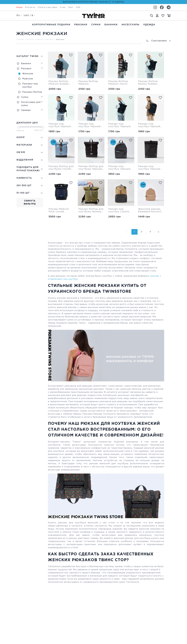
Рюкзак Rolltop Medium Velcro (118, 83)
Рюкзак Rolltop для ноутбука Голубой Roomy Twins (61, 168)
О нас (63, 7)
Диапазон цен (27, 123)
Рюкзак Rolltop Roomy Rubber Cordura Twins (148, 83)
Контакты (30, 7)
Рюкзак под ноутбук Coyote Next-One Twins (119, 211)
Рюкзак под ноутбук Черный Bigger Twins (119, 168)
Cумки (96, 25)
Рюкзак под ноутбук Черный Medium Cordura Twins (60, 125)
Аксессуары (130, 25)
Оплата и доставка (48, 7)
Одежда (149, 25)
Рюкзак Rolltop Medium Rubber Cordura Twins (59, 83)
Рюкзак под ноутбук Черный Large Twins (149, 125)
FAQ (78, 7)
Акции (19, 7)
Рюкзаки (81, 25)
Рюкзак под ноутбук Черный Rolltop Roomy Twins (119, 125)
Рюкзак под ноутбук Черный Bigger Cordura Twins (89, 125)
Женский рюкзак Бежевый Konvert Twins (150, 211)
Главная (20, 39)
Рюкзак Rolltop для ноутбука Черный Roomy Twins (91, 168)
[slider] (19, 127)
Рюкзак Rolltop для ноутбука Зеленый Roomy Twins (91, 211)
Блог (71, 7)
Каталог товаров (35, 39)
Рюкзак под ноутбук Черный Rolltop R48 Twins (150, 168)
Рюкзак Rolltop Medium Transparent (88, 83)
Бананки (111, 25)
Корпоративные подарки (51, 25)
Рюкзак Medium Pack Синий (59, 210)
